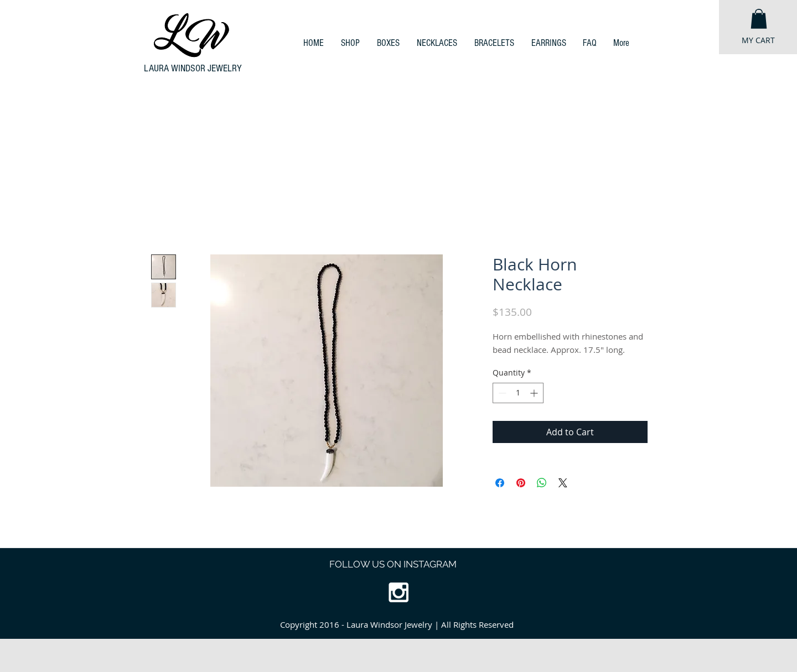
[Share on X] (563, 483)
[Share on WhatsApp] (542, 483)
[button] (759, 19)
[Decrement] (501, 393)
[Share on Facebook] (500, 483)
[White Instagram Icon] (398, 592)
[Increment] (535, 393)
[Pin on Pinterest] (521, 483)
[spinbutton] (518, 393)
